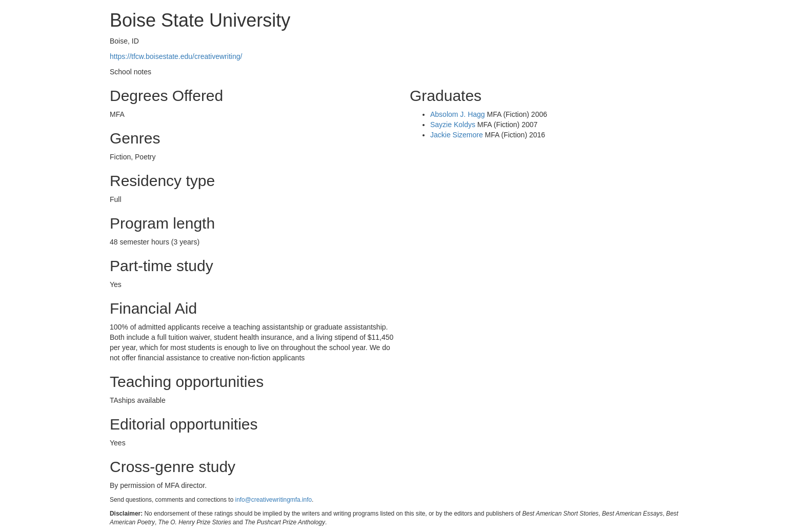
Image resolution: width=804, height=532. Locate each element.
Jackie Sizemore (457, 135)
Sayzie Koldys (453, 125)
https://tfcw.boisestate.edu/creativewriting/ (176, 56)
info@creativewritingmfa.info (274, 500)
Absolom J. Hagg (458, 114)
